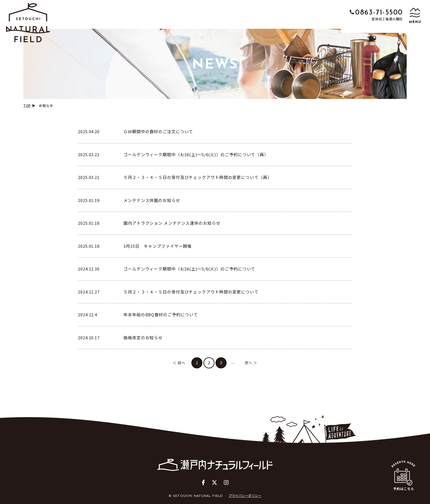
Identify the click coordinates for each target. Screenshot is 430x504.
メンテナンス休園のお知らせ (152, 200)
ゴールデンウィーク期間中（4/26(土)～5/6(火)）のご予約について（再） (196, 154)
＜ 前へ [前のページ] (179, 363)
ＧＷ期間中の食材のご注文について (158, 131)
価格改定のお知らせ (143, 338)
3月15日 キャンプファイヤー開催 (158, 246)
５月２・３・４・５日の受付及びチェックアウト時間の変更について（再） (198, 177)
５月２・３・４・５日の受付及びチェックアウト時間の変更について (191, 292)
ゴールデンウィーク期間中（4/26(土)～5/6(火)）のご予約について (189, 269)
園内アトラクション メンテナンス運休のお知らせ (172, 223)
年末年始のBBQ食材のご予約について (161, 314)
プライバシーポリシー (245, 495)
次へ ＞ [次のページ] (251, 363)
